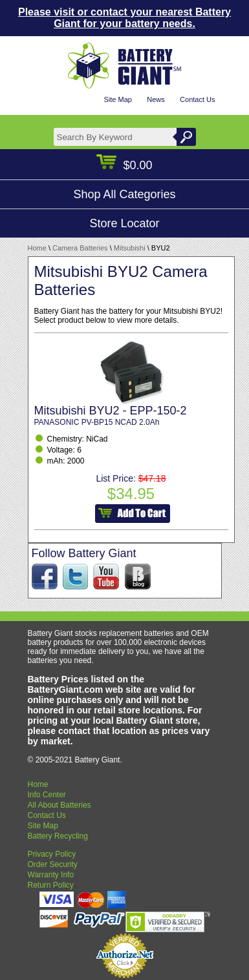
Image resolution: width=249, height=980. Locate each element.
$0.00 (124, 165)
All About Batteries (60, 805)
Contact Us (197, 99)
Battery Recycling (58, 836)
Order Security (53, 864)
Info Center (47, 795)
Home (37, 248)
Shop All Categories (124, 194)
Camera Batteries (80, 248)
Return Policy (51, 885)
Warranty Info (51, 875)
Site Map (117, 99)
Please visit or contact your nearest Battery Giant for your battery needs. (124, 18)
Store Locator (124, 223)
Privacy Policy (52, 854)
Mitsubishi (130, 248)
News (156, 99)
